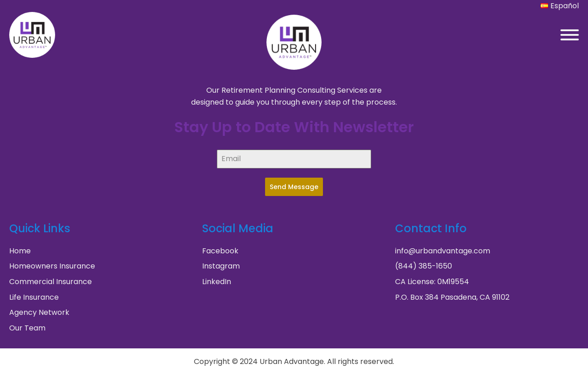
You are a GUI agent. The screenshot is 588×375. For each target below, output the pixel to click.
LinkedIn (217, 282)
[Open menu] (570, 35)
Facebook (220, 251)
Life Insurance (34, 297)
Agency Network (39, 312)
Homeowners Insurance (52, 266)
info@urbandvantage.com (443, 251)
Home (20, 251)
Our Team (27, 328)
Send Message (294, 187)
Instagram (221, 266)
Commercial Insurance (51, 282)
